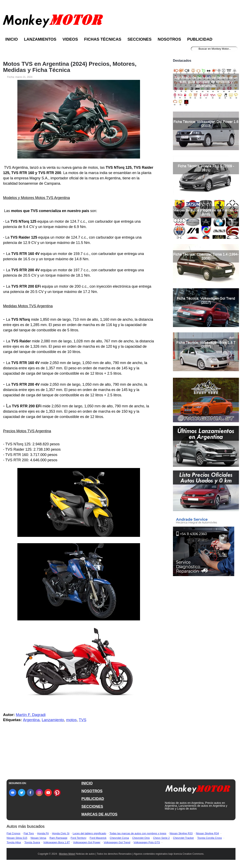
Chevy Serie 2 (161, 838)
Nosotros (169, 39)
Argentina (31, 720)
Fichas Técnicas (103, 39)
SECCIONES (92, 807)
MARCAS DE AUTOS (99, 814)
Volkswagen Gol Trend (117, 842)
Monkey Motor (67, 854)
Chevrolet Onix (141, 838)
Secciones (139, 39)
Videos (70, 39)
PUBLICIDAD (93, 799)
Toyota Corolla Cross (210, 838)
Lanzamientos (40, 39)
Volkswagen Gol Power (87, 842)
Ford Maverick (98, 838)
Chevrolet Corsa (119, 838)
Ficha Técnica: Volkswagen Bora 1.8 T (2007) (206, 345)
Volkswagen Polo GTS (147, 842)
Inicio (12, 39)
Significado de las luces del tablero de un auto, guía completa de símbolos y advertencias (206, 82)
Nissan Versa (38, 838)
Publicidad (200, 39)
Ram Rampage (58, 838)
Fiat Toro (29, 833)
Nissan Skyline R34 (207, 833)
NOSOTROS (92, 791)
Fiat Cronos (13, 833)
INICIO (87, 783)
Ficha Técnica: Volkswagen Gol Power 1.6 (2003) (206, 124)
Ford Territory (78, 838)
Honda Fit (43, 833)
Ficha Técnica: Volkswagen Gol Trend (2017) (206, 300)
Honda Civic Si (61, 833)
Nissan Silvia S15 (17, 838)
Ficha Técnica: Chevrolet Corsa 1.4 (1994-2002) (206, 256)
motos (71, 720)
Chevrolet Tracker (183, 838)
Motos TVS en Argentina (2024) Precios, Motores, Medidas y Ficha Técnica (70, 67)
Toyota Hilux (14, 842)
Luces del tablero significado (89, 833)
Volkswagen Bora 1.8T (57, 842)
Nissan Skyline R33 (181, 833)
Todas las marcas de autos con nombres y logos (138, 833)
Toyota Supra (32, 842)
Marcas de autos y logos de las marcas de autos (206, 212)
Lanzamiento (53, 720)
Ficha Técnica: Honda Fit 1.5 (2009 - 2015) (206, 168)
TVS (82, 720)
